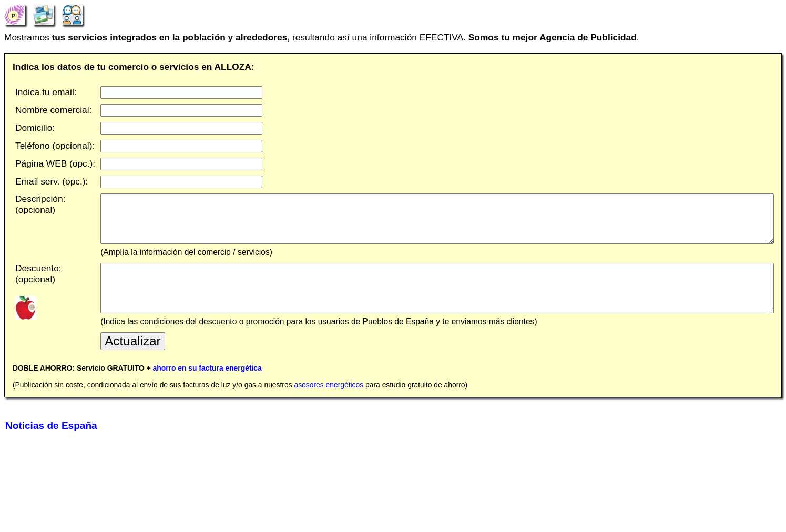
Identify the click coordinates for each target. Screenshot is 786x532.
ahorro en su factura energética (207, 389)
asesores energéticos (329, 406)
